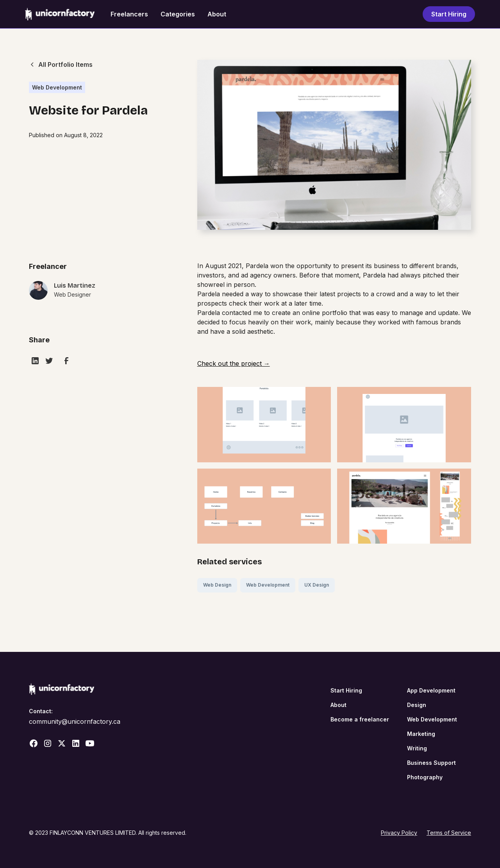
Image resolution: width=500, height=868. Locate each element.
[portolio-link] (62, 295)
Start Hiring (449, 14)
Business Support (431, 763)
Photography (425, 777)
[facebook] (66, 361)
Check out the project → (234, 363)
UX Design (317, 585)
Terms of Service (449, 833)
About (217, 14)
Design (417, 705)
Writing (417, 748)
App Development (431, 690)
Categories (178, 14)
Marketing (421, 734)
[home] (60, 14)
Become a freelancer (360, 719)
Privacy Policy (399, 833)
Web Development (268, 585)
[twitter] (49, 361)
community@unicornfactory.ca (75, 721)
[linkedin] (35, 361)
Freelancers (129, 14)
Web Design (217, 585)
